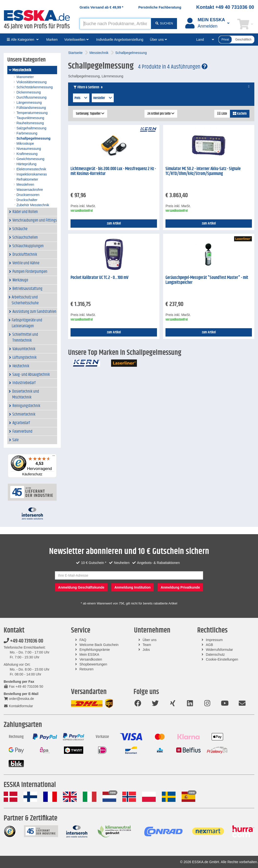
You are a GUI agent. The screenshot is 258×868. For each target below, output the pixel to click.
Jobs (146, 650)
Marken (52, 40)
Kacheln (240, 114)
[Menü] (54, 457)
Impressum (214, 640)
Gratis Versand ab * (101, 7)
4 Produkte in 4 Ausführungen (173, 67)
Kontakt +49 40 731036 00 (225, 7)
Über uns (150, 640)
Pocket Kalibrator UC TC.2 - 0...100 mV (99, 278)
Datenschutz (215, 654)
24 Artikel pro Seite (161, 114)
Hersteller (103, 98)
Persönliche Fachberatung (160, 7)
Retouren (87, 669)
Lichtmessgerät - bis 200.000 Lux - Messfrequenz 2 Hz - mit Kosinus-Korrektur (113, 171)
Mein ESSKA (89, 654)
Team (147, 645)
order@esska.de (19, 699)
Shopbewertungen (93, 664)
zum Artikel (114, 224)
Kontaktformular (18, 706)
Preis (81, 98)
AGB (209, 645)
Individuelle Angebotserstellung (120, 40)
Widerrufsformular (219, 650)
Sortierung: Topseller (90, 114)
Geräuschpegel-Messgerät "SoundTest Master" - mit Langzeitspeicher (207, 280)
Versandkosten (91, 659)
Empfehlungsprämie (95, 650)
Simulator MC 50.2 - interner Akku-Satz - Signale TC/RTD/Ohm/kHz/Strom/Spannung (203, 171)
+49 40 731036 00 (23, 641)
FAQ (83, 640)
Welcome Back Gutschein (99, 645)
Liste (222, 114)
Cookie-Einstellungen (222, 659)
